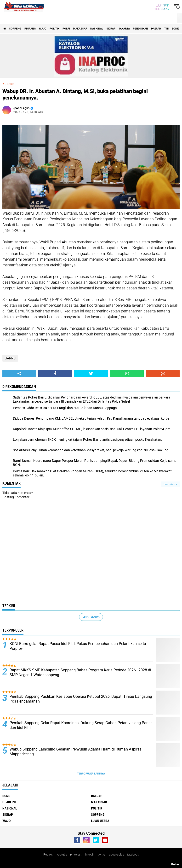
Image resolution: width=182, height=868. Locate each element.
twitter (102, 855)
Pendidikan (140, 29)
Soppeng (15, 29)
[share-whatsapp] (127, 374)
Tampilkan (170, 484)
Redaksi (48, 855)
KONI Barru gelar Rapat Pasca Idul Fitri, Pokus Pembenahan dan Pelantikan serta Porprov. (78, 646)
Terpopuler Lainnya (91, 774)
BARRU (10, 358)
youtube (62, 855)
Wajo (43, 29)
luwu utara (100, 821)
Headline (9, 802)
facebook (133, 855)
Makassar (80, 29)
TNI (166, 29)
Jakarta (124, 29)
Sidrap (111, 29)
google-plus (117, 855)
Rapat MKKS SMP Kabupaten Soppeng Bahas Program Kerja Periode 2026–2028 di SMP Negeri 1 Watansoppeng (80, 673)
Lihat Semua (91, 617)
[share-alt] (19, 374)
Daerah (156, 29)
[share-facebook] (55, 374)
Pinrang (30, 29)
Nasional (97, 29)
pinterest (76, 855)
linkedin (90, 855)
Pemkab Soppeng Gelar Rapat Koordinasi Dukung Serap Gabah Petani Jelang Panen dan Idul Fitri (81, 725)
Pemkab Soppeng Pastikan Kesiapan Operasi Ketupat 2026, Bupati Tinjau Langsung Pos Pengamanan (81, 699)
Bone (175, 29)
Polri (66, 29)
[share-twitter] (91, 374)
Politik (54, 29)
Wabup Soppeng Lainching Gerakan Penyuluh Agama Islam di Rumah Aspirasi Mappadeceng (76, 752)
